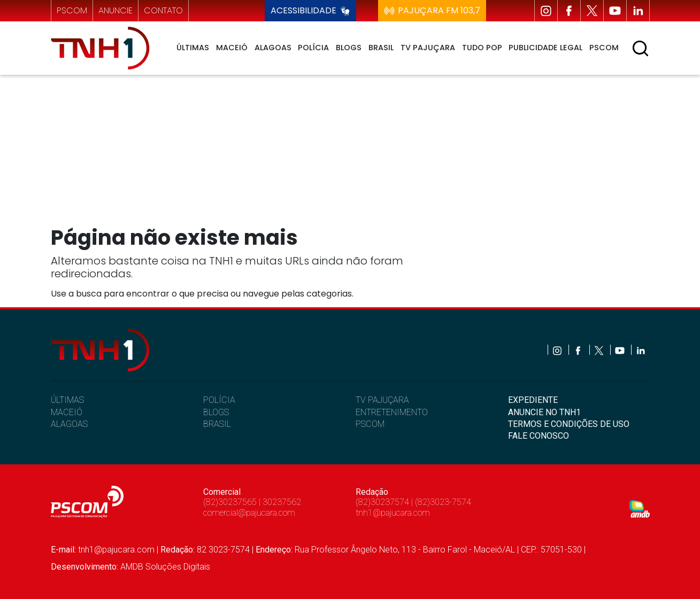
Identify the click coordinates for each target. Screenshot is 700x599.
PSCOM (370, 424)
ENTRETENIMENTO (392, 412)
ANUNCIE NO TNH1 (544, 412)
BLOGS (216, 412)
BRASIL (217, 424)
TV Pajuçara (428, 48)
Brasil (381, 48)
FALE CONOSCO (539, 436)
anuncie (116, 10)
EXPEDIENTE (533, 400)
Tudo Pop (482, 48)
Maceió (232, 48)
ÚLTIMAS (67, 400)
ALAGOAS (69, 424)
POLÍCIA (219, 400)
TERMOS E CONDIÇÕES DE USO (569, 424)
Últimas (193, 48)
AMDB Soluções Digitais (165, 567)
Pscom (604, 48)
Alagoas (273, 48)
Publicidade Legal (545, 48)
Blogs (349, 48)
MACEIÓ (67, 412)
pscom (72, 10)
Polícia (313, 48)
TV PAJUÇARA (382, 400)
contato (163, 10)
